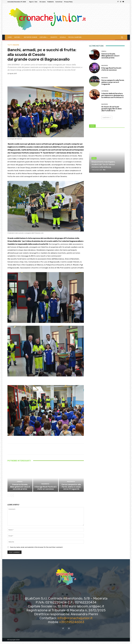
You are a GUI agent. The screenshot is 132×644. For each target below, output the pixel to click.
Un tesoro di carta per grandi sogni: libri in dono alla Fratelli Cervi (111, 109)
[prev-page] (9, 498)
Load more (107, 117)
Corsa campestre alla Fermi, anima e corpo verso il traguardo (71, 490)
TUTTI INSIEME (13, 45)
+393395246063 (72, 625)
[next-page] (12, 498)
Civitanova (105, 91)
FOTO (94, 158)
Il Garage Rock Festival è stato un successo (46, 491)
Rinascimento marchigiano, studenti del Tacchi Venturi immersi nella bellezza (103, 164)
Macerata (45, 487)
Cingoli (20, 485)
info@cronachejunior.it (75, 621)
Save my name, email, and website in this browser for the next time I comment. (36, 550)
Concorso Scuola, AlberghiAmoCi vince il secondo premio (20, 490)
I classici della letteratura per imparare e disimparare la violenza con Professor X (112, 95)
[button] (122, 37)
